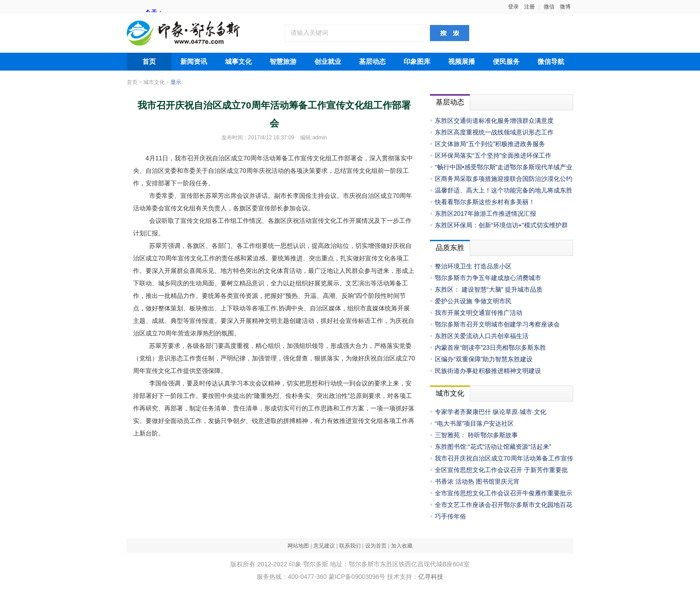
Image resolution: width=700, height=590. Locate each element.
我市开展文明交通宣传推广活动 (479, 313)
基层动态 (372, 62)
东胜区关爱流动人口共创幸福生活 (482, 336)
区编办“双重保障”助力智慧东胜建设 (484, 359)
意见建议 (324, 546)
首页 (149, 62)
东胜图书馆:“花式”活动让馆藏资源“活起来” (493, 447)
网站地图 (298, 546)
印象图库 (417, 62)
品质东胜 (450, 248)
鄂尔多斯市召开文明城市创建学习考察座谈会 (497, 324)
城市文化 (154, 82)
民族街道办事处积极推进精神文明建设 (488, 371)
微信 (549, 7)
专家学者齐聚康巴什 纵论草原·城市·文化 (491, 412)
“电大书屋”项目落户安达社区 (474, 423)
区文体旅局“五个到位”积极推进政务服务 (490, 144)
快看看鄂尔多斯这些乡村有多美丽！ (485, 202)
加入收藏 (402, 546)
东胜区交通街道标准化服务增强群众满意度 (494, 121)
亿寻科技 (431, 577)
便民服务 (506, 62)
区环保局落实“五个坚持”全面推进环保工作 (493, 155)
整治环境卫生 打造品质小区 (473, 266)
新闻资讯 (194, 62)
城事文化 (238, 62)
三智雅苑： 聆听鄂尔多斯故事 (476, 435)
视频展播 (462, 62)
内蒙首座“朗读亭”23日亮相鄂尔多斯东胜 (490, 347)
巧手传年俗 (450, 516)
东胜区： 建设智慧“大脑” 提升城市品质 (489, 289)
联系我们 (350, 546)
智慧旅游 (283, 62)
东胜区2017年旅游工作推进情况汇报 (485, 213)
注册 (529, 7)
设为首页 (376, 546)
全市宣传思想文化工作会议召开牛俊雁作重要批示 (504, 493)
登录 (513, 7)
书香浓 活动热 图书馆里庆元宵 (477, 481)
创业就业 (328, 62)
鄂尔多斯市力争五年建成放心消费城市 (488, 278)
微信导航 (551, 62)
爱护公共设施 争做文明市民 (473, 301)
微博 (565, 7)
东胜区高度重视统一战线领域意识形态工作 (494, 132)
